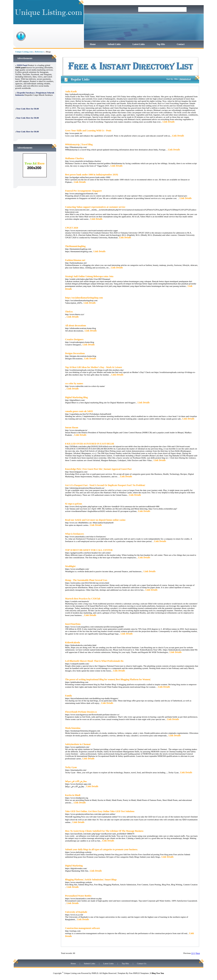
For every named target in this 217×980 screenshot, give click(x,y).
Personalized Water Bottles (78, 896)
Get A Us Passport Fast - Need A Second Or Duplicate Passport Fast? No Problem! (105, 485)
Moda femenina (73, 728)
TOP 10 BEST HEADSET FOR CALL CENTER (89, 550)
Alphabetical (185, 79)
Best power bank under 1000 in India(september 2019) (92, 175)
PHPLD (95, 973)
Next (198, 953)
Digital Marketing (74, 866)
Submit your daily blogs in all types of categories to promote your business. (101, 849)
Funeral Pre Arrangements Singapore (84, 191)
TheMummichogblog (75, 246)
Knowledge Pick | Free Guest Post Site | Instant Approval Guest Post (98, 469)
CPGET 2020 (72, 228)
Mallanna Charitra (74, 158)
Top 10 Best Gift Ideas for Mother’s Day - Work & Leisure (94, 367)
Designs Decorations (75, 353)
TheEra (69, 312)
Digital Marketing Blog (76, 397)
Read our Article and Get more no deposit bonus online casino (95, 520)
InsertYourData (73, 624)
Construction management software (83, 928)
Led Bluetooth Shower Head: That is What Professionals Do (94, 661)
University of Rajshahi (76, 912)
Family (69, 696)
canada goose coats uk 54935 (79, 411)
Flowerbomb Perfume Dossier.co (81, 712)
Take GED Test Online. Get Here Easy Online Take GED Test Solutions (100, 811)
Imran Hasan (72, 427)
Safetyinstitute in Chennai (78, 744)
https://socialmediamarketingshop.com (84, 298)
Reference (39, 52)
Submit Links (114, 44)
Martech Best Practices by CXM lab (83, 599)
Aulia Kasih (71, 91)
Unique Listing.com (24, 52)
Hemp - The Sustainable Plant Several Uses (86, 580)
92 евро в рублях (74, 504)
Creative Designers (74, 339)
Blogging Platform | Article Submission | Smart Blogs (91, 880)
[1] (193, 953)
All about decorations (76, 326)
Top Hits (161, 44)
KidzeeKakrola (73, 642)
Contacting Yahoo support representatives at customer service (95, 207)
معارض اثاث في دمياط (76, 781)
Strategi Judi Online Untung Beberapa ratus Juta (89, 276)
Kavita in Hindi (73, 795)
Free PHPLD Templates (139, 973)
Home (93, 44)
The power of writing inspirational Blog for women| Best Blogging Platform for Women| (108, 679)
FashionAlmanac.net (75, 260)
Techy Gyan (71, 767)
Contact (181, 44)
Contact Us (142, 963)
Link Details (169, 122)
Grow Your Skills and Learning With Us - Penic (88, 131)
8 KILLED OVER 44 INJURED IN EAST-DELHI (90, 444)
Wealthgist (70, 566)
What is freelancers (75, 534)
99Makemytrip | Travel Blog (79, 144)
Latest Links (139, 44)
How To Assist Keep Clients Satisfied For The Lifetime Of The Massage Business (104, 831)
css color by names (74, 383)
